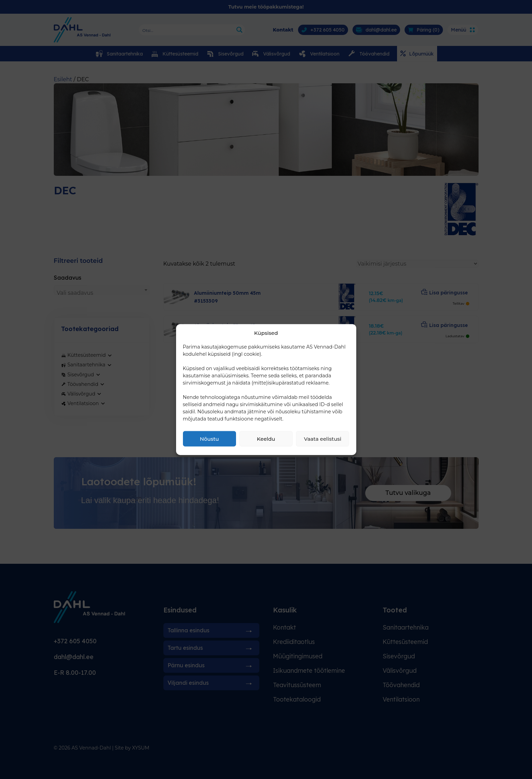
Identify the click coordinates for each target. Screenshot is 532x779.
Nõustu (209, 439)
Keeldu (266, 439)
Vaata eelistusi (323, 439)
